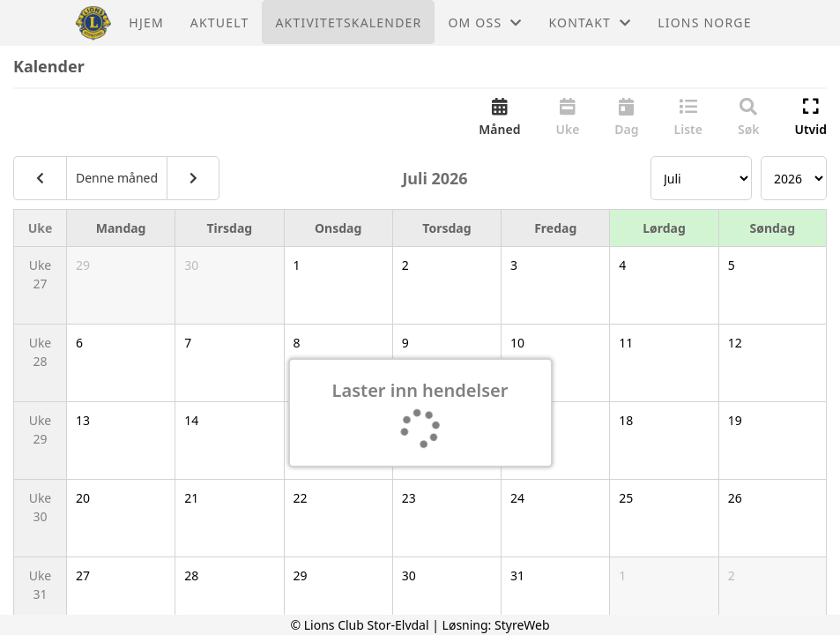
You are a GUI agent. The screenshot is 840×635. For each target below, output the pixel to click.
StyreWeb (522, 625)
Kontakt (590, 22)
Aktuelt (220, 22)
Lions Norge (704, 22)
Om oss (485, 22)
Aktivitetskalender (348, 22)
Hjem (146, 22)
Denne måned (117, 178)
